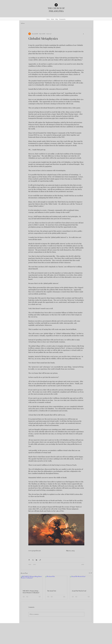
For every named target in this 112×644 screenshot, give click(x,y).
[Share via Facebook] (29, 560)
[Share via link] (40, 560)
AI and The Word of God (79, 591)
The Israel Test (52, 591)
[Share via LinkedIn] (36, 560)
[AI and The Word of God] (81, 582)
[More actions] (83, 34)
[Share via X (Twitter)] (33, 560)
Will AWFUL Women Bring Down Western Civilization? (31, 592)
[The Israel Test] (56, 582)
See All (90, 573)
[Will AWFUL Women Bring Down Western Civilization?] (32, 582)
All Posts (23, 23)
